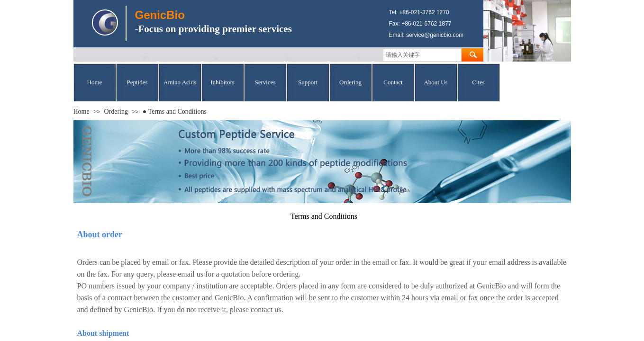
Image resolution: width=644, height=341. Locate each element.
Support (308, 82)
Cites (478, 82)
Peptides (137, 82)
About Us (435, 82)
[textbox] (422, 55)
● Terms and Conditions (175, 112)
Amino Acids (180, 82)
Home (95, 82)
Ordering (350, 82)
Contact (393, 82)
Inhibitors (222, 82)
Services (265, 82)
